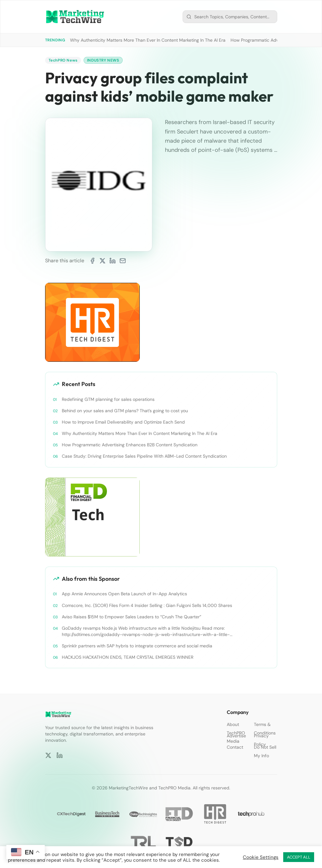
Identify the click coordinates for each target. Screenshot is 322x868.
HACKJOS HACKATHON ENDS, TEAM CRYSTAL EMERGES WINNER (128, 657)
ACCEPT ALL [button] (299, 857)
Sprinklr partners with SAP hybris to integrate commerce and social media (137, 646)
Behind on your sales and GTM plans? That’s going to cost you (125, 411)
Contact (235, 747)
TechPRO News (63, 60)
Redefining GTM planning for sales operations (108, 399)
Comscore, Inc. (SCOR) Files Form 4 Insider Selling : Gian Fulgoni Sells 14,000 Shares (147, 605)
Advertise (236, 736)
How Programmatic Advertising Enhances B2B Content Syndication (130, 445)
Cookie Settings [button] (261, 857)
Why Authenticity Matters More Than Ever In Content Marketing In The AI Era (148, 40)
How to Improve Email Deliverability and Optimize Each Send (123, 422)
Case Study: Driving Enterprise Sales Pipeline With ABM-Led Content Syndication (144, 456)
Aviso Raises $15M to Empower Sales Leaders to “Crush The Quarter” (132, 617)
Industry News (103, 60)
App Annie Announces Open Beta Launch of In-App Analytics (124, 594)
